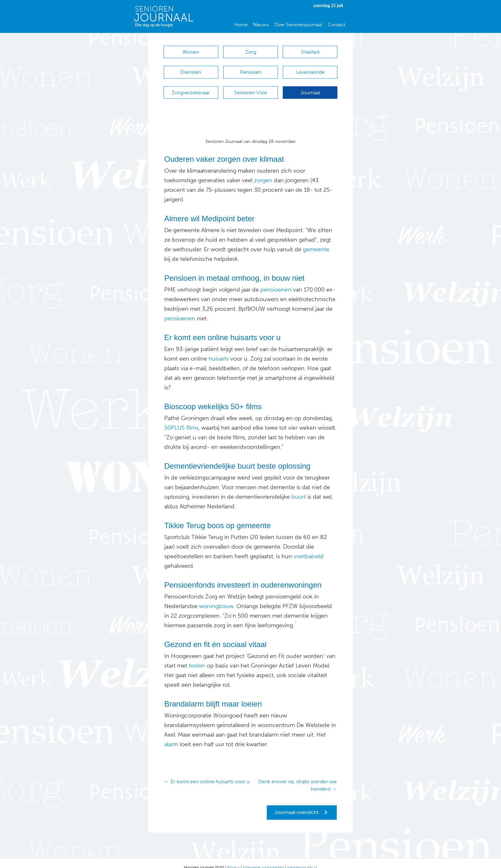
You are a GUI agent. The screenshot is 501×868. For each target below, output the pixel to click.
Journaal (310, 86)
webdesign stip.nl (302, 858)
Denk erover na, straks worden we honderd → (297, 776)
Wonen (191, 52)
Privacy (233, 858)
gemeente (315, 240)
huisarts (219, 350)
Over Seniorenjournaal (298, 25)
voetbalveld (309, 547)
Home (241, 25)
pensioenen (275, 281)
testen (197, 657)
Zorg (251, 52)
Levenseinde (310, 69)
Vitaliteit (310, 52)
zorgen (262, 171)
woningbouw (216, 597)
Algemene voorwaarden (263, 858)
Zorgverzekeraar (191, 86)
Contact (337, 25)
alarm (171, 735)
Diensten (191, 69)
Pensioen (251, 69)
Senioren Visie (251, 86)
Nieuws (261, 25)
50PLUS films (181, 419)
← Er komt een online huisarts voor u (207, 773)
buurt (299, 488)
